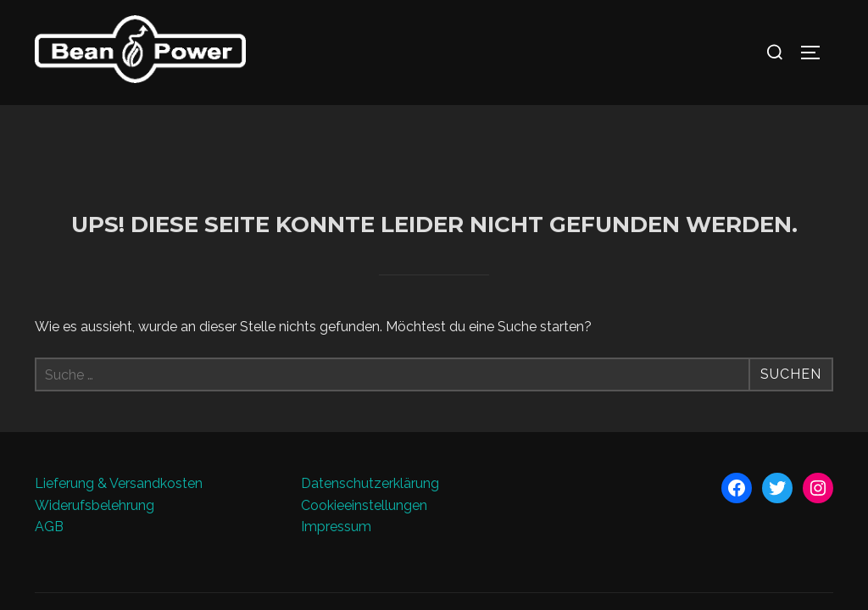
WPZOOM (805, 520)
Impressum (336, 422)
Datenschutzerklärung (370, 379)
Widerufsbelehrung (95, 400)
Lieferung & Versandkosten (119, 379)
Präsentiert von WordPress (107, 520)
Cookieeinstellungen (364, 400)
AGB (49, 422)
